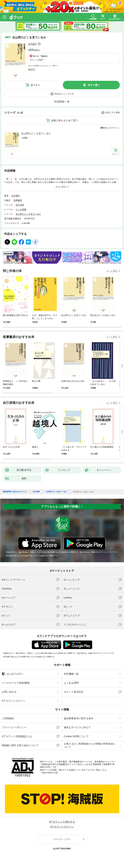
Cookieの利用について (76, 736)
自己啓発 (20, 205)
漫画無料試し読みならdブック (15, 492)
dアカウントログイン (14, 701)
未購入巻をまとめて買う (65, 120)
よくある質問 (71, 683)
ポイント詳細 (36, 60)
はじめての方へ (13, 674)
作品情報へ (60, 102)
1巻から (104, 128)
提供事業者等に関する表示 (79, 718)
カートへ (35, 85)
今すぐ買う (94, 85)
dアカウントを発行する (62, 822)
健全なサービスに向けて (77, 727)
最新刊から (115, 128)
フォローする (39, 44)
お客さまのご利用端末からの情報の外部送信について (90, 745)
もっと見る (112, 271)
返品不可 (32, 69)
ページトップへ (62, 839)
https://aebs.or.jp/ (50, 773)
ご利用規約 (8, 718)
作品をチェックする (64, 94)
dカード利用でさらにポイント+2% (42, 66)
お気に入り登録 (112, 112)
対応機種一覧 (71, 674)
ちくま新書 (21, 209)
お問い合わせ (9, 692)
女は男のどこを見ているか (36, 133)
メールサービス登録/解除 (16, 683)
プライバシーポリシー (14, 727)
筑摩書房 (18, 200)
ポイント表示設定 (74, 692)
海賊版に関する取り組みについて (20, 745)
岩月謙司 (32, 44)
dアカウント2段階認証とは (17, 736)
